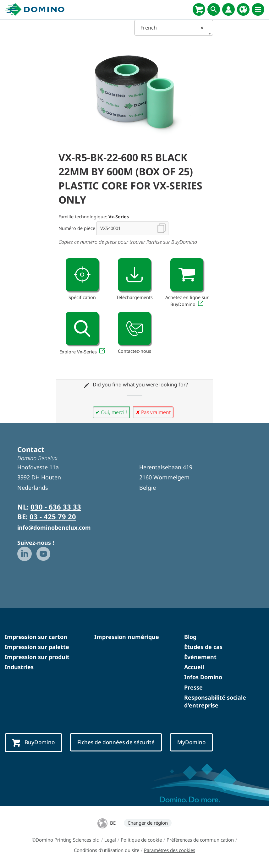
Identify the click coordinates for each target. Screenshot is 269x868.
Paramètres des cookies (170, 850)
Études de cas (203, 647)
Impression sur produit (37, 657)
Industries (19, 667)
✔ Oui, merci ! (111, 412)
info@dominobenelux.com (54, 527)
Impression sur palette (37, 647)
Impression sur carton (36, 637)
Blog (190, 637)
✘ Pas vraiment (153, 412)
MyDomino (191, 742)
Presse (193, 687)
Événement (200, 657)
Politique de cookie (141, 840)
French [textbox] (172, 28)
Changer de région (148, 823)
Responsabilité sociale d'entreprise (215, 701)
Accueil (194, 667)
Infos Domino (203, 677)
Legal (110, 840)
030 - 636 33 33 (56, 507)
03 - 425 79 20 (53, 516)
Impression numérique (127, 637)
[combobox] (174, 28)
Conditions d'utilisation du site (107, 850)
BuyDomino (33, 743)
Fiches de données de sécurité (116, 742)
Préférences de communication (200, 840)
